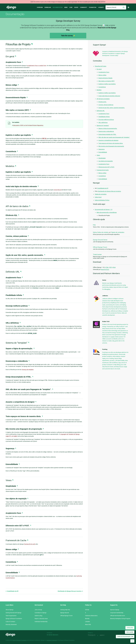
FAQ (94, 225)
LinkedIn (88, 622)
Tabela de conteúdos (101, 194)
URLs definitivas (103, 123)
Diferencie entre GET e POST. (106, 167)
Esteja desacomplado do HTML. (107, 134)
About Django (10, 610)
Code (71, 7)
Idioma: (130, 632)
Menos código (102, 75)
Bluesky (87, 619)
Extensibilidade (103, 152)
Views (98, 155)
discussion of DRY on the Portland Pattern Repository (28, 125)
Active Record (58, 190)
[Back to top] (132, 641)
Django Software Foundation (14, 619)
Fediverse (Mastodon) (91, 616)
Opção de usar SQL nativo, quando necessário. (112, 108)
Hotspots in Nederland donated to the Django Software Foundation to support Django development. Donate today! (115, 54)
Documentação (15, 14)
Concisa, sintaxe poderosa (106, 105)
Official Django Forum (100, 247)
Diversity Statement (11, 624)
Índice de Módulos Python (102, 200)
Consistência (102, 87)
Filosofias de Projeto (101, 66)
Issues (76, 7)
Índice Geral (98, 197)
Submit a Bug (38, 616)
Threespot (92, 635)
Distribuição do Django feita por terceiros (70, 591)
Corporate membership (117, 613)
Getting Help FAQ (65, 610)
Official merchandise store (118, 616)
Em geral (99, 69)
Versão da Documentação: (125, 636)
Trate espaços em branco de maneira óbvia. (111, 143)
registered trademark (52, 640)
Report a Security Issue (41, 619)
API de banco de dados (103, 99)
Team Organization (11, 616)
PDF (111, 267)
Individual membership (41, 622)
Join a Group (38, 610)
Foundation (93, 7)
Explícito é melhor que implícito (107, 84)
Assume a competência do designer (108, 140)
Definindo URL (101, 111)
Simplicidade (102, 158)
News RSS (88, 624)
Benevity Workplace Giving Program (120, 619)
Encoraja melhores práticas (106, 120)
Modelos (99, 90)
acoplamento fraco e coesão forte (37, 66)
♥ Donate (101, 7)
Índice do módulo (103, 232)
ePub (114, 267)
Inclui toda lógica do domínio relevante (109, 96)
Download (48, 7)
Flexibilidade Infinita (104, 117)
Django (11, 7)
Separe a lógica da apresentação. (108, 128)
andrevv (104, 635)
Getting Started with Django (13, 613)
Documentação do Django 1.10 (104, 210)
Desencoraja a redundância (106, 131)
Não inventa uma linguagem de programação (111, 146)
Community (84, 7)
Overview (40, 7)
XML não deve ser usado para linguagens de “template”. (114, 137)
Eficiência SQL (102, 102)
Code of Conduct (10, 622)
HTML (107, 267)
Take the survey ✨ (68, 36)
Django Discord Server (100, 240)
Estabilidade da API (12, 591)
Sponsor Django (115, 610)
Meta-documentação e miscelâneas (107, 212)
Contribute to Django (41, 613)
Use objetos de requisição (106, 161)
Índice (95, 232)
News (66, 7)
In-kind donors (52, 635)
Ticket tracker (97, 255)
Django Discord (65, 613)
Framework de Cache (103, 170)
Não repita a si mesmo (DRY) (106, 81)
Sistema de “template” (103, 126)
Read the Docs (105, 269)
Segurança (101, 149)
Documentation (58, 7)
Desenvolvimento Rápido (105, 78)
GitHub (87, 610)
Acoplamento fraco (104, 72)
